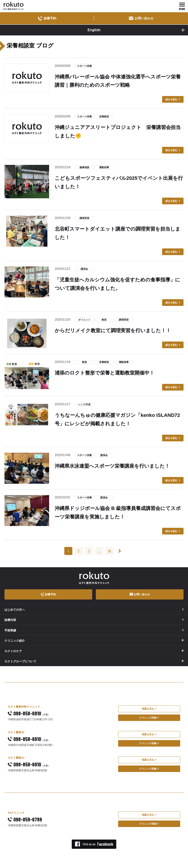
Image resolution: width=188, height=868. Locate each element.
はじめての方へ (94, 610)
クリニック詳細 (149, 718)
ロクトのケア (13, 651)
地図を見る (149, 709)
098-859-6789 (25, 819)
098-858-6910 (29, 713)
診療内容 (94, 620)
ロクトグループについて (20, 661)
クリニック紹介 (15, 641)
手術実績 (94, 630)
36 (109, 551)
